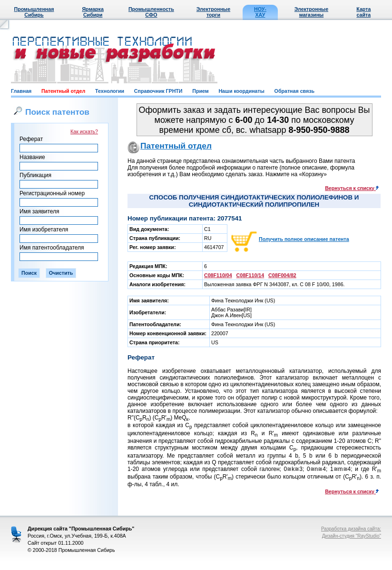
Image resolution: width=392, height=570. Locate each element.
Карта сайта (363, 12)
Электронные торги (213, 12)
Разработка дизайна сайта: (351, 529)
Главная (21, 91)
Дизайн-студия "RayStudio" (352, 536)
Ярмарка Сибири (93, 12)
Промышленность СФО (151, 12)
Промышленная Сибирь (34, 12)
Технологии (110, 91)
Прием (200, 91)
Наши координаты (241, 91)
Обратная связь (294, 91)
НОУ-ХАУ (260, 12)
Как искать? (84, 131)
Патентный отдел (63, 91)
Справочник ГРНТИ (158, 91)
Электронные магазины (311, 12)
